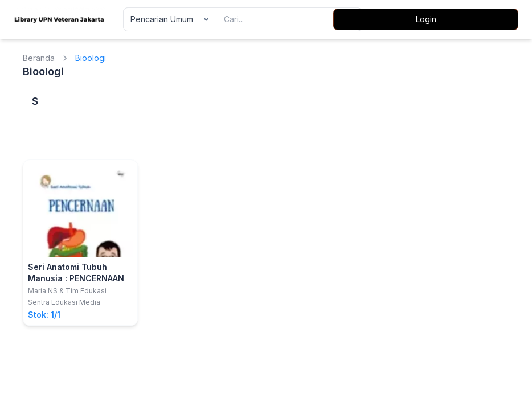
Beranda (39, 58)
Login (426, 19)
